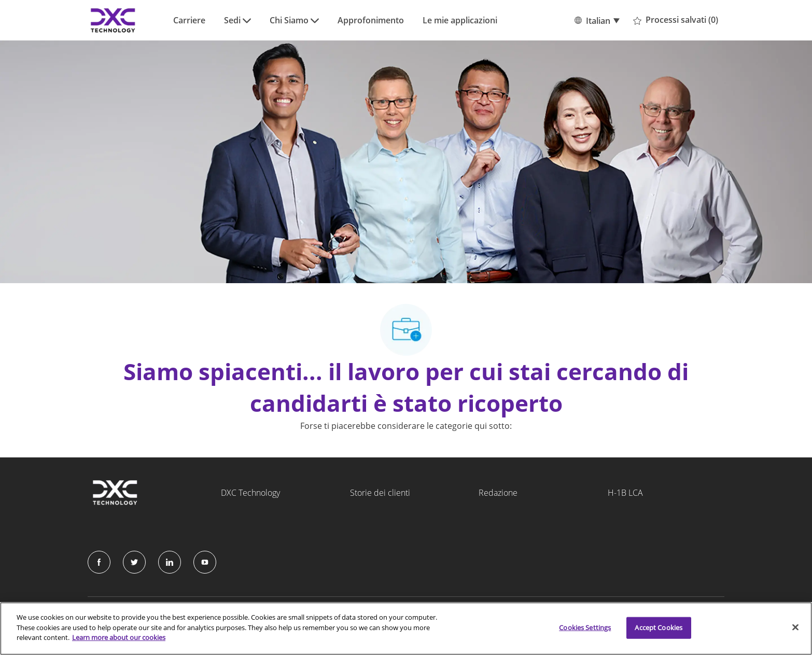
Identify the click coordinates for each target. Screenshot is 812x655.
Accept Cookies (659, 628)
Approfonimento (371, 20)
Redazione (498, 493)
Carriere (189, 20)
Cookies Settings (585, 628)
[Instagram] (205, 562)
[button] (597, 20)
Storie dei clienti (380, 493)
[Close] (795, 628)
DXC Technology (250, 493)
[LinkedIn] (170, 562)
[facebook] (99, 562)
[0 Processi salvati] (676, 20)
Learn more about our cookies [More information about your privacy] (119, 637)
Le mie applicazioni (460, 20)
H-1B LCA (625, 493)
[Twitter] (134, 562)
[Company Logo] (114, 20)
